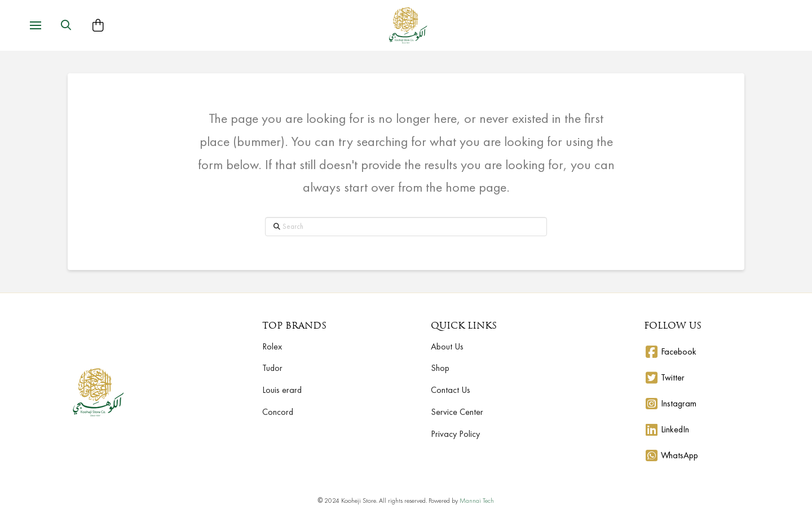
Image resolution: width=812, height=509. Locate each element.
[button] (36, 25)
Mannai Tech (477, 501)
